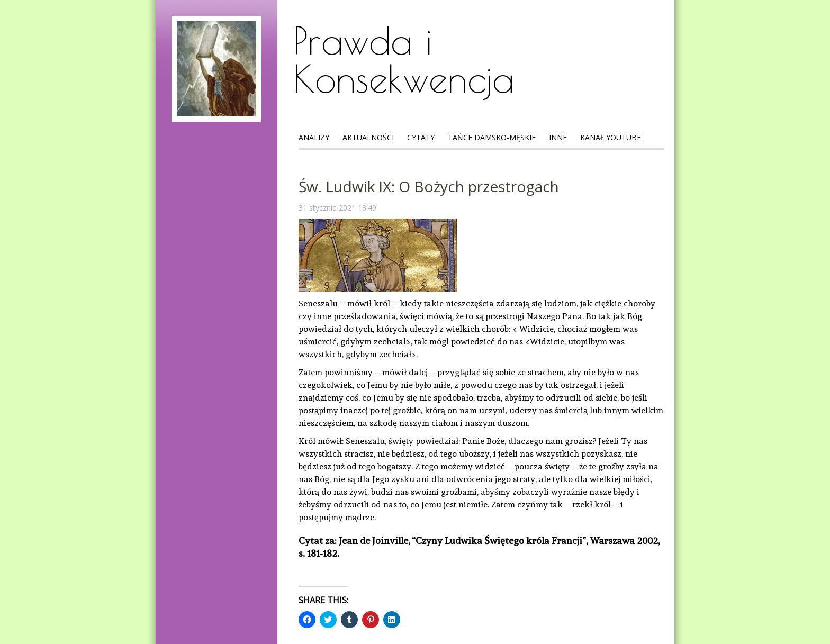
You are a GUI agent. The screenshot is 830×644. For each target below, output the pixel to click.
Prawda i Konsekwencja (404, 59)
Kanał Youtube (611, 137)
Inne (558, 137)
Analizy (314, 137)
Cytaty (421, 137)
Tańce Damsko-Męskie (492, 137)
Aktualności (368, 137)
